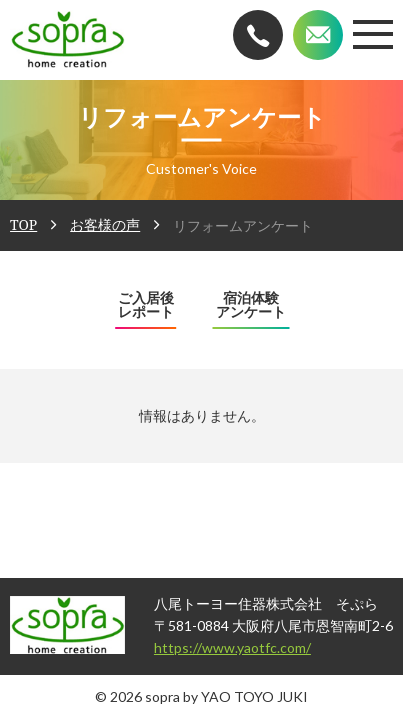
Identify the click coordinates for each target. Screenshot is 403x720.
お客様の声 (105, 224)
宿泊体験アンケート (251, 305)
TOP (23, 224)
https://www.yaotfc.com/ (190, 647)
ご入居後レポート (146, 305)
